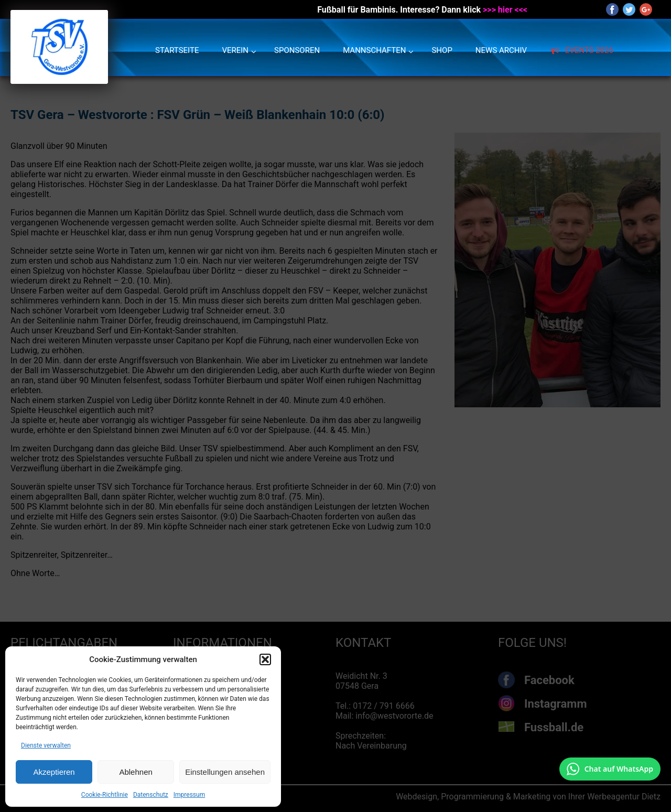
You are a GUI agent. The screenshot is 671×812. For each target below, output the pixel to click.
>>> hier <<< (505, 10)
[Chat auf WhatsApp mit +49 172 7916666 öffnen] (610, 769)
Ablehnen (136, 772)
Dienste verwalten (46, 745)
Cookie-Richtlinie (105, 795)
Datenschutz (151, 795)
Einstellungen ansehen (225, 772)
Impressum (189, 795)
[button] (265, 659)
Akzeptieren (54, 772)
